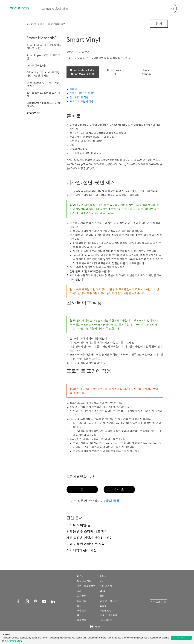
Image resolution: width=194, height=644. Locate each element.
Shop (103, 591)
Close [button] (181, 638)
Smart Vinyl (33, 113)
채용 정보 (82, 610)
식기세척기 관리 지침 (81, 550)
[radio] (82, 490)
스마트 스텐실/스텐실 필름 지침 (43, 94)
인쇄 (159, 23)
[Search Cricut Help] (107, 9)
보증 (102, 596)
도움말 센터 (32, 24)
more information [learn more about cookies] (13, 641)
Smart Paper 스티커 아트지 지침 (44, 57)
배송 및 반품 (106, 586)
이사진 (103, 581)
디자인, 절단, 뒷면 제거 (83, 93)
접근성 (103, 605)
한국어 (96, 627)
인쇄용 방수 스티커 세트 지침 (87, 531)
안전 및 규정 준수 (108, 601)
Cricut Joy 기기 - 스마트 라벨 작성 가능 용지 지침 (43, 74)
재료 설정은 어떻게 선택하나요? (89, 538)
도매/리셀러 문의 (108, 615)
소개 (79, 591)
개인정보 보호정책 (86, 586)
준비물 (73, 89)
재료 (42, 24)
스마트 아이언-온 (36, 65)
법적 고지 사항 (84, 581)
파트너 (80, 576)
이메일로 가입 (159, 602)
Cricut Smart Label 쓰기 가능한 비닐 (43, 104)
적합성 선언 (106, 610)
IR (78, 615)
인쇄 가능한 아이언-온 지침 (86, 544)
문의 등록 (113, 501)
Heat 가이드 (106, 620)
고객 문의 (82, 596)
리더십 (103, 576)
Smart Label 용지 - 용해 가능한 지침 (43, 84)
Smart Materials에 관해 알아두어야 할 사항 (44, 47)
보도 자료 (82, 601)
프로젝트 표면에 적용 (82, 101)
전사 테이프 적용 (79, 97)
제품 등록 (82, 620)
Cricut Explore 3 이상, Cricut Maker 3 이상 (83, 72)
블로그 (80, 605)
